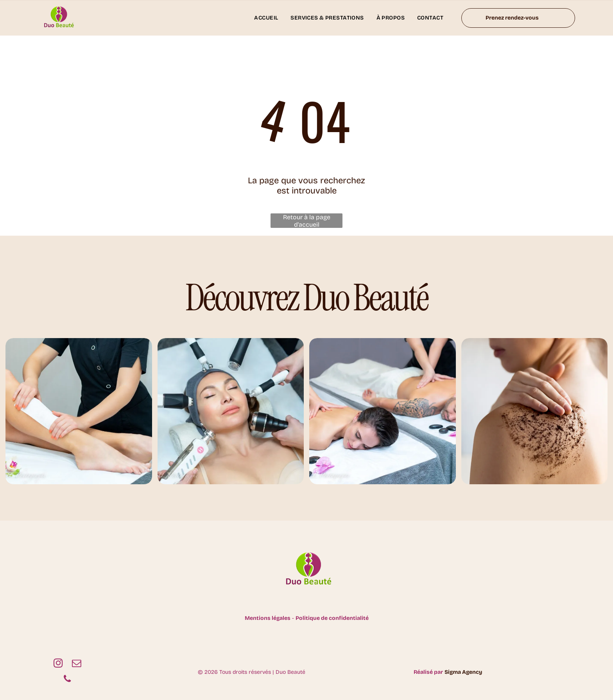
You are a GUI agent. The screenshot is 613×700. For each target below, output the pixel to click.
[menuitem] (266, 18)
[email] (76, 664)
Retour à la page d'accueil (307, 221)
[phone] (67, 680)
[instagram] (58, 664)
